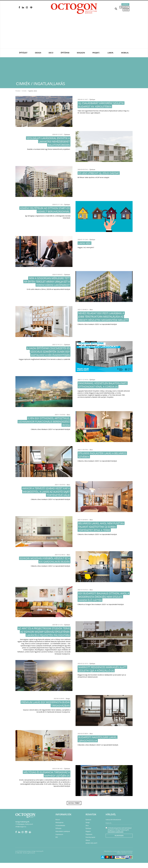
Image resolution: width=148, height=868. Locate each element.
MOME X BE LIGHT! (91, 843)
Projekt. (96, 53)
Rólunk (58, 820)
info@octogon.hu (21, 827)
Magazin (81, 53)
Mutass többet (74, 803)
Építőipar (65, 53)
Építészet (23, 53)
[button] (116, 9)
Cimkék (24, 91)
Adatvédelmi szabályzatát (116, 832)
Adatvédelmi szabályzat (63, 831)
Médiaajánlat (124, 7)
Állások (126, 10)
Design (38, 53)
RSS (57, 837)
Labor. (111, 53)
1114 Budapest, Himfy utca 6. (24, 824)
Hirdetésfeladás (60, 825)
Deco (51, 53)
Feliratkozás (119, 836)
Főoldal (18, 91)
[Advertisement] (74, 33)
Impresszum (59, 834)
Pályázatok (89, 834)
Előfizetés (125, 4)
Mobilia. (125, 53)
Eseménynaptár (90, 837)
